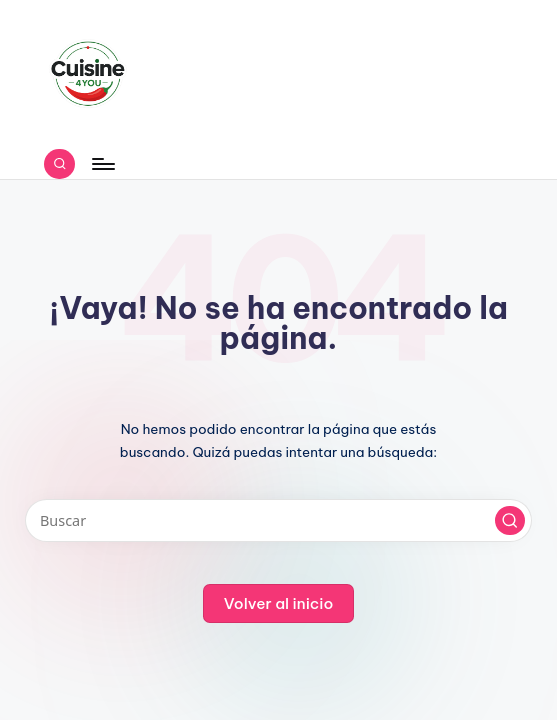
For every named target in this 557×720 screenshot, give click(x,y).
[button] (510, 521)
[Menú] (102, 164)
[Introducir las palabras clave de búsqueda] (278, 520)
